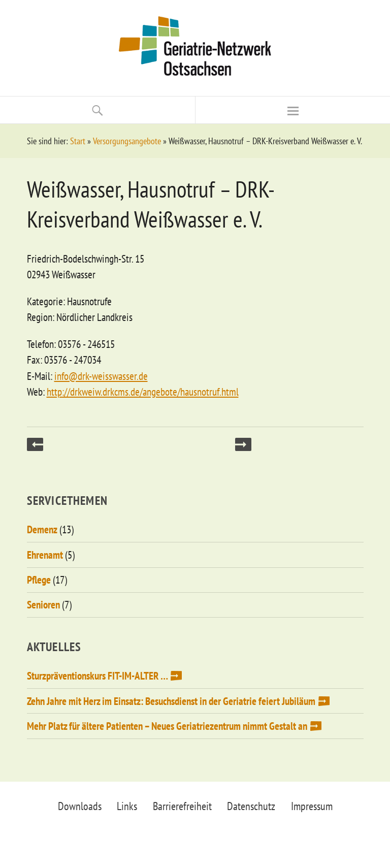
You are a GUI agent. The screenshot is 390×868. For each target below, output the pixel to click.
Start (78, 141)
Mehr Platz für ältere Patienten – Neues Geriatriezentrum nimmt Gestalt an (167, 726)
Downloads (80, 806)
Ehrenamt (45, 555)
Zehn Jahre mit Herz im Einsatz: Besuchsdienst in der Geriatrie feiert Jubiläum (171, 701)
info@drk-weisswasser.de (101, 376)
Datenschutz (251, 806)
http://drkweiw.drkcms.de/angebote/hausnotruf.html (143, 392)
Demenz (42, 529)
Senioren (43, 605)
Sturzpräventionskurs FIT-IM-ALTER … (97, 676)
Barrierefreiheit (182, 806)
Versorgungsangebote (127, 141)
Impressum (312, 806)
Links (127, 806)
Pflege (39, 580)
